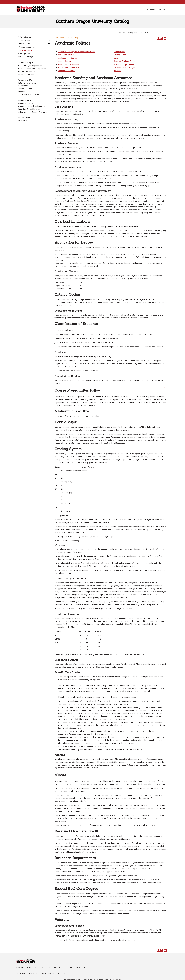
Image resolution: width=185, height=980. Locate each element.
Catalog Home (24, 54)
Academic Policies (26, 103)
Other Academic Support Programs (33, 112)
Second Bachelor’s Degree (124, 67)
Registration (23, 86)
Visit (71, 967)
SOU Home (53, 967)
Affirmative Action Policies (29, 94)
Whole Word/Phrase (29, 47)
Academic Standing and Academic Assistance (77, 52)
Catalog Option (64, 61)
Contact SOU (29, 967)
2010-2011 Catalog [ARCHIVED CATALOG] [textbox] (134, 33)
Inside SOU (63, 967)
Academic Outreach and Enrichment (33, 106)
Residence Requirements (124, 64)
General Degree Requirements (31, 65)
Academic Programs (27, 63)
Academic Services (26, 100)
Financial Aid (23, 92)
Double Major (119, 52)
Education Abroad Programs (30, 109)
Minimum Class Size (66, 71)
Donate (77, 967)
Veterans (117, 71)
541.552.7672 (42, 967)
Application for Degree (67, 58)
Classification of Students (69, 64)
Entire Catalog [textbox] (24, 40)
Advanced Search (25, 50)
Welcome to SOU (25, 80)
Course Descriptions (27, 71)
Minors (117, 58)
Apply (84, 967)
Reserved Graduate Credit (124, 61)
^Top (164, 387)
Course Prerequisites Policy (69, 67)
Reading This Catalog (27, 74)
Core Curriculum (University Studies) (33, 68)
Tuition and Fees (25, 89)
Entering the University (27, 83)
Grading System (120, 55)
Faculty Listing (24, 118)
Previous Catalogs (26, 57)
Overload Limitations (67, 55)
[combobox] (143, 32)
